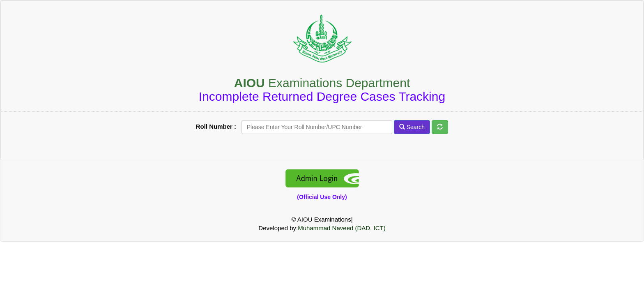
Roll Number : (218, 126)
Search (412, 127)
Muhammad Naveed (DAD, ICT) (342, 228)
